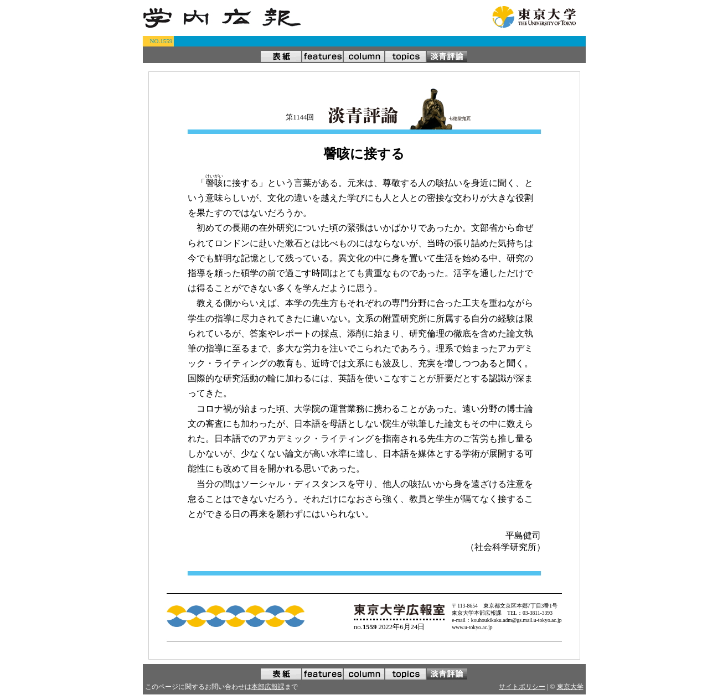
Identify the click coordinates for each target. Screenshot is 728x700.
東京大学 (570, 687)
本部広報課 (268, 687)
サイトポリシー (522, 687)
